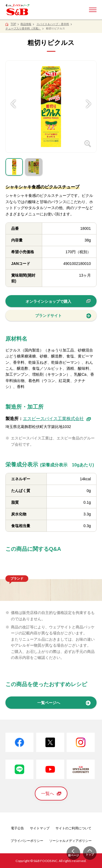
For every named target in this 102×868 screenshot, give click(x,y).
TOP (13, 24)
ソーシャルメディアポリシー (70, 841)
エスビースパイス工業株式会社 (57, 419)
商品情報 (26, 24)
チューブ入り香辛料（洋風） (23, 28)
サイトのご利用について (73, 828)
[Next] (89, 95)
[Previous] (13, 95)
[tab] (14, 168)
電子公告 (17, 828)
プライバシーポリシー (27, 841)
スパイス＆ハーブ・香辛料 (53, 24)
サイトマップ (40, 828)
